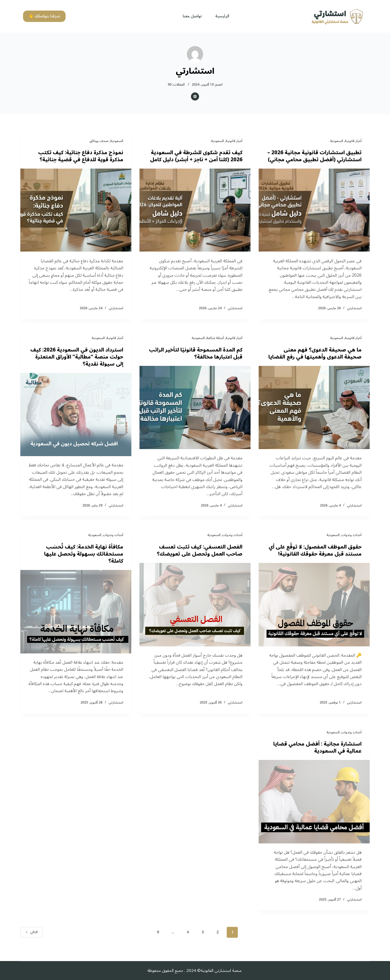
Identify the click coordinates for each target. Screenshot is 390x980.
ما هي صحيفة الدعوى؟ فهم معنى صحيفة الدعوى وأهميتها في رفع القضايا (321, 364)
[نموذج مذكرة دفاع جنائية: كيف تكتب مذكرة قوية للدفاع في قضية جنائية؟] (76, 210)
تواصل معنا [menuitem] (192, 16)
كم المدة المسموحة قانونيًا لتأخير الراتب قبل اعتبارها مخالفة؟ (202, 360)
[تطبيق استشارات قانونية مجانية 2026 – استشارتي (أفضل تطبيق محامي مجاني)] (314, 217)
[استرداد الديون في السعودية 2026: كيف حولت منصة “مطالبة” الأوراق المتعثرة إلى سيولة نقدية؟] (76, 422)
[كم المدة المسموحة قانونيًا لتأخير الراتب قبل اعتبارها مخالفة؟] (195, 415)
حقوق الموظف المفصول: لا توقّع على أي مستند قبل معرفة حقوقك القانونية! (314, 557)
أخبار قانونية (353, 141)
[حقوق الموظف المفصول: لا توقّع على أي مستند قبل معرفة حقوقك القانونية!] (314, 612)
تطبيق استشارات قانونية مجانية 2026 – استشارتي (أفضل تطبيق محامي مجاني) (314, 160)
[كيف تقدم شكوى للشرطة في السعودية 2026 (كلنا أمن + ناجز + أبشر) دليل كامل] (195, 217)
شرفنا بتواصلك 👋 (44, 16)
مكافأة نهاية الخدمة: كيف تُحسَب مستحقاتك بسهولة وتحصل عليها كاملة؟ (82, 561)
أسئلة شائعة (215, 345)
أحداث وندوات (351, 542)
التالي (32, 939)
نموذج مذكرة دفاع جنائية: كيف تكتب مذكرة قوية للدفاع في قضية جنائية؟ (79, 156)
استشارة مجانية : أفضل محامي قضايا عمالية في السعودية (316, 755)
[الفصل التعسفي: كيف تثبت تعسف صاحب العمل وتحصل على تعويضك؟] (195, 612)
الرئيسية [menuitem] (222, 16)
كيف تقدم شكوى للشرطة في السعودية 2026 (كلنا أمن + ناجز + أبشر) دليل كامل (202, 160)
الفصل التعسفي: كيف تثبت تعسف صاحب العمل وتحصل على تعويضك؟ (197, 557)
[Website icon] (195, 96)
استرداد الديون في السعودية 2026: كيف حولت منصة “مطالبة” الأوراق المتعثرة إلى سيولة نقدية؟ (81, 364)
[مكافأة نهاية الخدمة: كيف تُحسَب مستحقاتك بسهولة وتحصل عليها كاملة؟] (76, 619)
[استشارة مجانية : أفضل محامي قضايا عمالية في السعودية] (314, 809)
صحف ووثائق (99, 141)
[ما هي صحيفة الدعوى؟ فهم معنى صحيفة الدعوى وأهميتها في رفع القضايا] (314, 422)
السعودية (337, 141)
